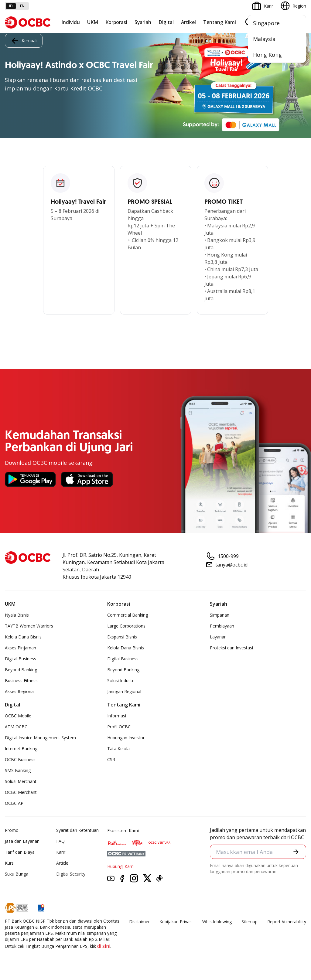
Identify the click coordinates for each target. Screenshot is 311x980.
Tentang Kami (220, 22)
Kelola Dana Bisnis (23, 637)
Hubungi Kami (121, 866)
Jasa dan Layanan (22, 841)
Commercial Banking (128, 615)
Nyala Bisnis (17, 615)
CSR (111, 759)
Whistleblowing (217, 922)
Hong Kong (267, 55)
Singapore (266, 23)
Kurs (9, 863)
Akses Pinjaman (21, 648)
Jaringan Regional (124, 691)
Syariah (143, 22)
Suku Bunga (17, 874)
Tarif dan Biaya (20, 852)
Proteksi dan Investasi (231, 648)
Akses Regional (20, 691)
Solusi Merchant (21, 781)
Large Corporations (126, 626)
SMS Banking (18, 770)
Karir (61, 852)
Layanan (218, 637)
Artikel (188, 22)
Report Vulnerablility (287, 922)
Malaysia (264, 39)
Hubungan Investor (126, 738)
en (22, 6)
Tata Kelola (118, 749)
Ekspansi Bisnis (122, 637)
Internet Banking (21, 749)
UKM (93, 22)
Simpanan (220, 615)
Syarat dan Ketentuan (77, 830)
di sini (104, 946)
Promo (12, 830)
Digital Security (71, 874)
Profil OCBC (119, 727)
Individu (71, 22)
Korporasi (116, 22)
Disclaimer (139, 922)
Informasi (117, 716)
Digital (166, 22)
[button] (296, 852)
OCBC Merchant (21, 792)
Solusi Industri (121, 681)
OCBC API (15, 803)
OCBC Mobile (18, 716)
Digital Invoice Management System (40, 738)
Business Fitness (21, 681)
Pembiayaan (222, 626)
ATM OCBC (16, 727)
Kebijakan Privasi (176, 922)
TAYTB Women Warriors (29, 626)
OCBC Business (20, 759)
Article (62, 863)
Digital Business (21, 659)
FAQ (60, 841)
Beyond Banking (21, 670)
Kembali (24, 41)
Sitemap (249, 922)
